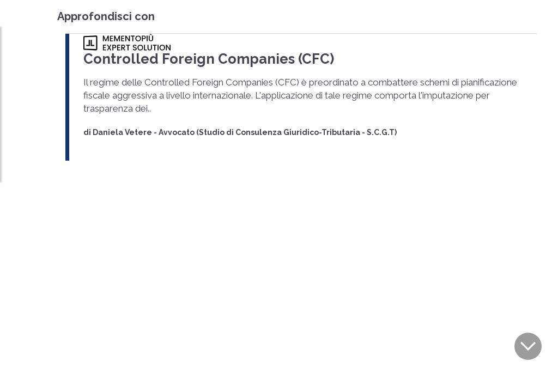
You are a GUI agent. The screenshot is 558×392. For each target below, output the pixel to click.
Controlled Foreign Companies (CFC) (186, 57)
